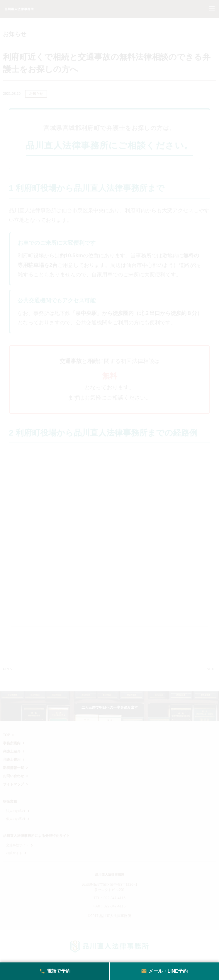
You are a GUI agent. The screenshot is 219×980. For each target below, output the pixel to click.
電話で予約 (55, 971)
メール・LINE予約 (164, 971)
